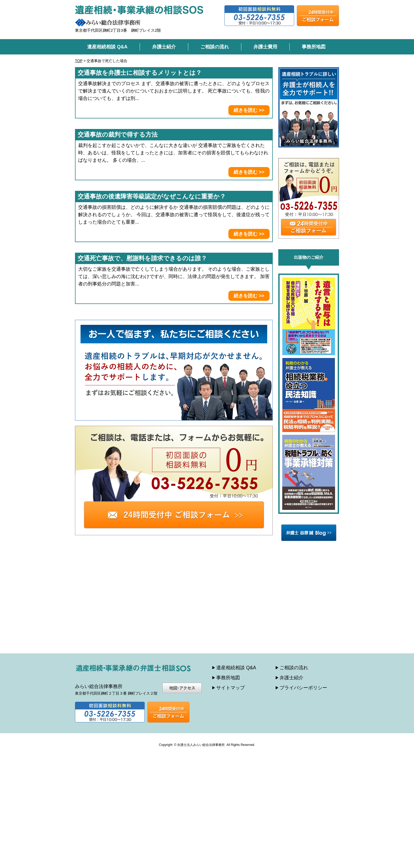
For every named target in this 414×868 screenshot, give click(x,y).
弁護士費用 (265, 47)
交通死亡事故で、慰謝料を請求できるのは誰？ (142, 258)
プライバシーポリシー (303, 688)
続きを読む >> (249, 110)
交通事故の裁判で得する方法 (118, 135)
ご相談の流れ (215, 47)
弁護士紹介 (164, 47)
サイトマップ (230, 688)
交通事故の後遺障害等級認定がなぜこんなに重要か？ (152, 196)
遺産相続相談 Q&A (107, 47)
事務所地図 (314, 47)
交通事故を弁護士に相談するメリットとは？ (140, 73)
